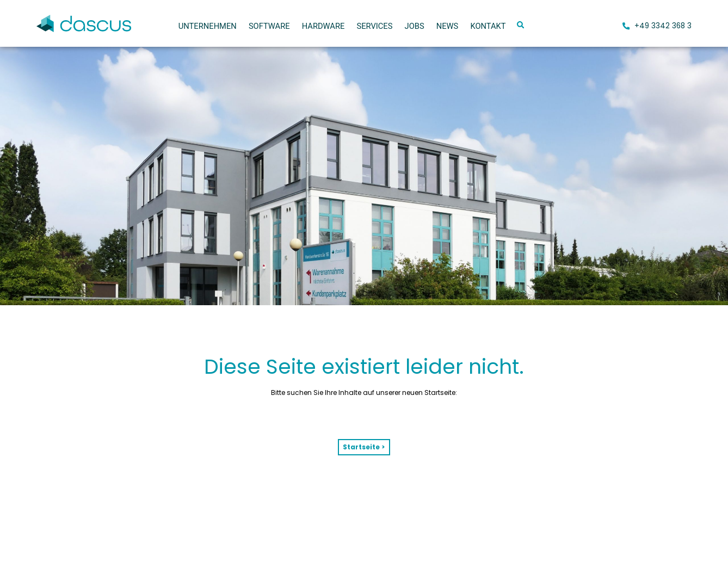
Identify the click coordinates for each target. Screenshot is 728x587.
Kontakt (488, 26)
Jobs (415, 26)
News (448, 26)
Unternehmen (208, 26)
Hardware (323, 26)
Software (269, 26)
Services (374, 26)
